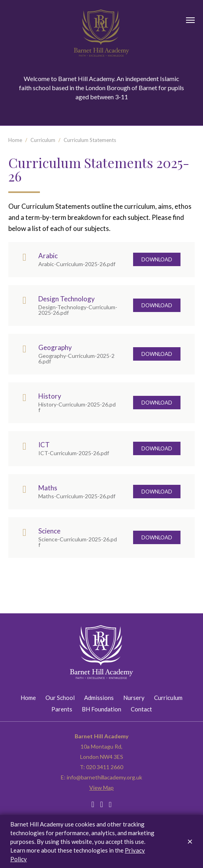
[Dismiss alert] (190, 841)
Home (15, 140)
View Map (101, 788)
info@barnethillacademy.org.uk (104, 777)
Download (157, 259)
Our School (60, 698)
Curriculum (43, 140)
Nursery (134, 698)
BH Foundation (101, 709)
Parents (62, 709)
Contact (141, 709)
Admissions (99, 698)
